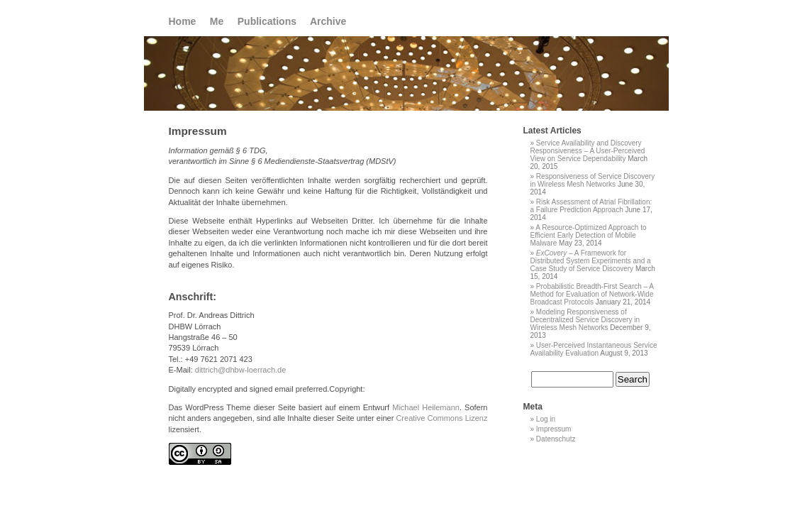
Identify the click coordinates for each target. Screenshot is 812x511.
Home (183, 21)
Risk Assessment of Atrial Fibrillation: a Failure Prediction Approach (591, 206)
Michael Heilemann (426, 407)
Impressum (554, 429)
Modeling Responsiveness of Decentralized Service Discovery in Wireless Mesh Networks (585, 320)
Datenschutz (556, 439)
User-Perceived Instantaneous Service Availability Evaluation (594, 349)
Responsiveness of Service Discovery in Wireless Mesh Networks (593, 180)
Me (217, 21)
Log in (546, 419)
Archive (328, 21)
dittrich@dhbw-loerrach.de (241, 370)
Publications (267, 21)
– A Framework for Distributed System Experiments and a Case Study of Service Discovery (591, 261)
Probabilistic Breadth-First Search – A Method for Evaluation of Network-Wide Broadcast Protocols (592, 294)
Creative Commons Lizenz (441, 418)
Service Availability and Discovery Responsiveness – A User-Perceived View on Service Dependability (588, 151)
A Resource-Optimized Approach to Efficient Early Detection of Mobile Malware (589, 235)
